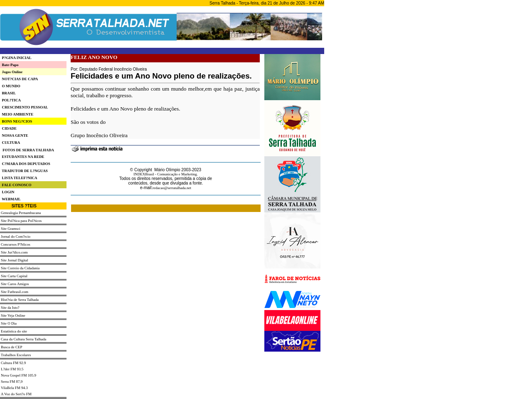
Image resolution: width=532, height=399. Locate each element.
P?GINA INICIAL (16, 58)
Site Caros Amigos (15, 284)
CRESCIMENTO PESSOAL (24, 107)
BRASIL (8, 93)
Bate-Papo (9, 65)
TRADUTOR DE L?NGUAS (24, 171)
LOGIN (7, 192)
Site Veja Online (13, 315)
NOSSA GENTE (14, 135)
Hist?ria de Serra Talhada (20, 300)
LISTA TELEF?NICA (18, 178)
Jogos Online (11, 72)
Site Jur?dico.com (14, 252)
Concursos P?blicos (16, 244)
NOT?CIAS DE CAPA (19, 79)
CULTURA (10, 143)
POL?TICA (10, 100)
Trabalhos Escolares (16, 355)
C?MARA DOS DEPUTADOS (25, 164)
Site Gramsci (11, 229)
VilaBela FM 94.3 (14, 388)
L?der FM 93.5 (12, 369)
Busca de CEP (12, 347)
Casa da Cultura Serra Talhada (23, 339)
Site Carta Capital (14, 276)
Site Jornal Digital (15, 260)
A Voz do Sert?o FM (16, 394)
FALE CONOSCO (16, 185)
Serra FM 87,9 (12, 382)
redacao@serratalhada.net (172, 188)
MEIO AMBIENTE (17, 114)
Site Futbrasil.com (15, 292)
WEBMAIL (10, 199)
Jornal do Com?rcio (16, 236)
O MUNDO (10, 86)
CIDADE (8, 128)
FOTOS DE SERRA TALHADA (28, 150)
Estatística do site (14, 331)
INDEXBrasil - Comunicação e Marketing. (166, 174)
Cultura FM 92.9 (13, 363)
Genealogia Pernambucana (21, 213)
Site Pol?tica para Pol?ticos (21, 221)
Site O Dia (9, 323)
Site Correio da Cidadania (20, 268)
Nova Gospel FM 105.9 (18, 375)
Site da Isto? (10, 308)
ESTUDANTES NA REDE (22, 157)
